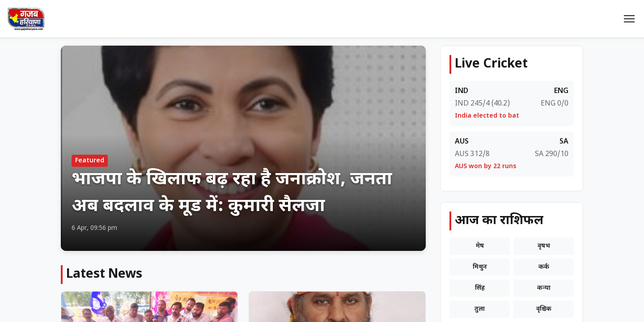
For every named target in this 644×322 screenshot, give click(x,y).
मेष (480, 246)
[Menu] (629, 19)
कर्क (544, 267)
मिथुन (480, 267)
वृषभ (544, 246)
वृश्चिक (544, 309)
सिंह (480, 288)
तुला (480, 309)
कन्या (544, 288)
